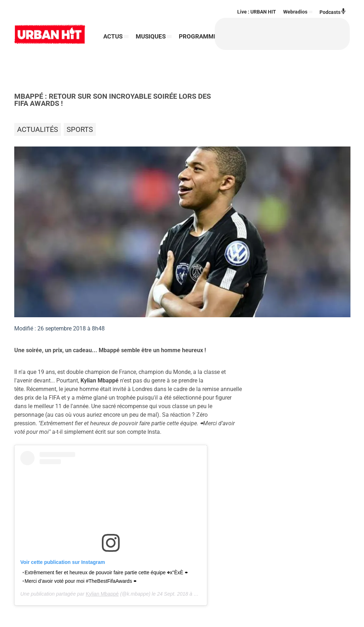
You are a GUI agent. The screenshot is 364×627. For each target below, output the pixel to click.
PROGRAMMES (124, 46)
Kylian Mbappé (102, 594)
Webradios (295, 12)
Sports (80, 129)
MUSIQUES (151, 27)
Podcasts (333, 12)
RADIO (161, 46)
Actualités (38, 129)
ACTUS (113, 27)
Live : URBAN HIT (257, 12)
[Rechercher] (196, 34)
